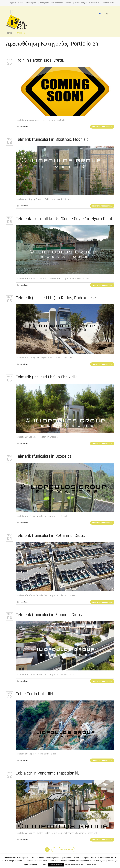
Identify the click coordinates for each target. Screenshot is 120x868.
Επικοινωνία (109, 3)
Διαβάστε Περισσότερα (102, 127)
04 (9, 539)
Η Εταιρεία (31, 3)
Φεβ (9, 693)
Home (9, 33)
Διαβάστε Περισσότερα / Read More (80, 864)
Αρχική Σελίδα (16, 3)
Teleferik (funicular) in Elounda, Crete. (49, 615)
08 (9, 143)
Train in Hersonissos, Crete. (40, 60)
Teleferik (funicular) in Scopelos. (44, 456)
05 (9, 222)
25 (9, 63)
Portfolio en (24, 127)
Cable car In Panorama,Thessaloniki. (47, 773)
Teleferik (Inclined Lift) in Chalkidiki (47, 377)
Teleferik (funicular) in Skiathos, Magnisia (52, 139)
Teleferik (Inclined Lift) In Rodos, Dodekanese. (56, 298)
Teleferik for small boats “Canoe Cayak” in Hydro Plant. (65, 219)
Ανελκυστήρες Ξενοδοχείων (87, 3)
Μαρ (9, 139)
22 (9, 697)
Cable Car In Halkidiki (34, 694)
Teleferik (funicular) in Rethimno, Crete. (50, 536)
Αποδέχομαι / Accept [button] (56, 865)
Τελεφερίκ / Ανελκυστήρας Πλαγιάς (56, 3)
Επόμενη (66, 850)
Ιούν (9, 60)
